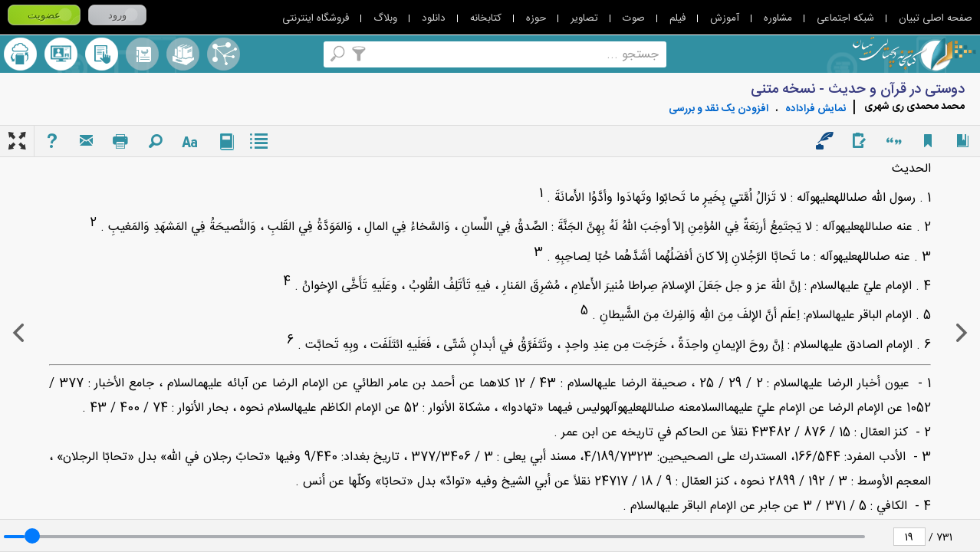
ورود (117, 15)
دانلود (434, 18)
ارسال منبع (20, 54)
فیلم (677, 18)
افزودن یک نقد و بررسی (719, 109)
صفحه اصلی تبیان (936, 18)
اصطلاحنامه (224, 54)
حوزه (536, 18)
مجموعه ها (183, 54)
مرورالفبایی (142, 54)
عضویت (44, 15)
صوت (634, 18)
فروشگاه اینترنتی (316, 18)
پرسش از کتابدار (61, 54)
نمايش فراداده (816, 109)
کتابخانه (486, 18)
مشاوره (778, 18)
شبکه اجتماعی (845, 18)
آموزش (725, 18)
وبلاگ (385, 18)
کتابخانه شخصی (102, 54)
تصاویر (584, 18)
